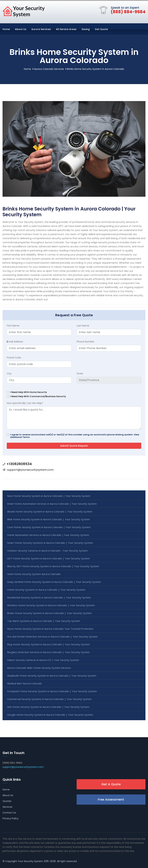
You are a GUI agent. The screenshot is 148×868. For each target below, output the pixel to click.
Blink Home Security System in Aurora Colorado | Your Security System (48, 519)
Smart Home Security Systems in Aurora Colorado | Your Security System (50, 543)
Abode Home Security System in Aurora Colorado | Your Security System (50, 511)
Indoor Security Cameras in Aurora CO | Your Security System (43, 660)
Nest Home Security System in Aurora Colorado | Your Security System (49, 496)
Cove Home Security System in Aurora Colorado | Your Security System (49, 527)
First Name (13, 326)
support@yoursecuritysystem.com (30, 470)
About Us (21, 29)
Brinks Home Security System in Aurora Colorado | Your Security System (49, 613)
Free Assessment (111, 799)
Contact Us (9, 813)
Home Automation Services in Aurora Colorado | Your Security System (48, 535)
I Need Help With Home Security (29, 392)
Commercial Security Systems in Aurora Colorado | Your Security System (49, 699)
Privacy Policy (11, 818)
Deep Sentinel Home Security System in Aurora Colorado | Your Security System (54, 582)
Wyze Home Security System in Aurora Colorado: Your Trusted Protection (50, 629)
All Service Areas (66, 29)
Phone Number (85, 342)
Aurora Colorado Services (49, 69)
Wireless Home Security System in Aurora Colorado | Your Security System (51, 605)
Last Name (83, 326)
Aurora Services (41, 29)
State (80, 374)
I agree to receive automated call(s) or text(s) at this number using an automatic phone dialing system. (75, 436)
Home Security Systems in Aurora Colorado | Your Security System (46, 590)
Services (7, 807)
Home (6, 29)
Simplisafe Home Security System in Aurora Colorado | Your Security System (52, 676)
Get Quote (101, 29)
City (9, 374)
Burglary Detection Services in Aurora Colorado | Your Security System (48, 652)
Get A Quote (111, 784)
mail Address (15, 342)
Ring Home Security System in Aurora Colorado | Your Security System (48, 644)
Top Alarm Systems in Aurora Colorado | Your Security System (44, 621)
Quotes (7, 801)
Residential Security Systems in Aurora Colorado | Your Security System (49, 597)
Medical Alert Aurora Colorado (24, 683)
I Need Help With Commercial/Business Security (38, 396)
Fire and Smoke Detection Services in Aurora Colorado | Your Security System (52, 636)
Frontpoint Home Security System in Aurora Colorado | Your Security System (52, 691)
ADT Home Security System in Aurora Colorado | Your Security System (48, 558)
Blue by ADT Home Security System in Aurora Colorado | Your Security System (53, 566)
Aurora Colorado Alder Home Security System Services (39, 668)
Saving (86, 29)
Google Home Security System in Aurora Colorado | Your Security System (50, 715)
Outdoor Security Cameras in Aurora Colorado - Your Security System (47, 551)
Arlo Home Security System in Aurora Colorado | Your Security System (48, 707)
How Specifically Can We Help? (25, 403)
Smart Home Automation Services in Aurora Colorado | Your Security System (52, 504)
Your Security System (30, 861)
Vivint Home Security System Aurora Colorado (34, 574)
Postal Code (14, 358)
